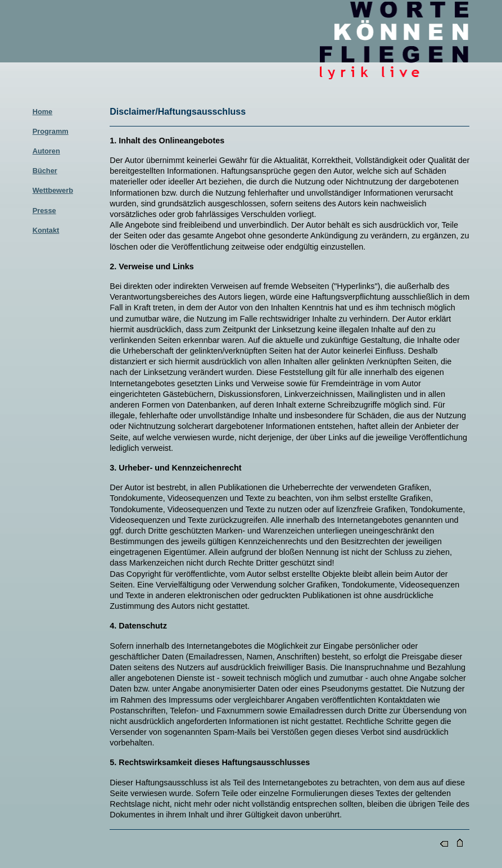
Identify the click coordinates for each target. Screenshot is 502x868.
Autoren (46, 151)
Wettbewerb (53, 190)
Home (43, 112)
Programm (51, 131)
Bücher (45, 171)
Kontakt (46, 230)
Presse (44, 211)
